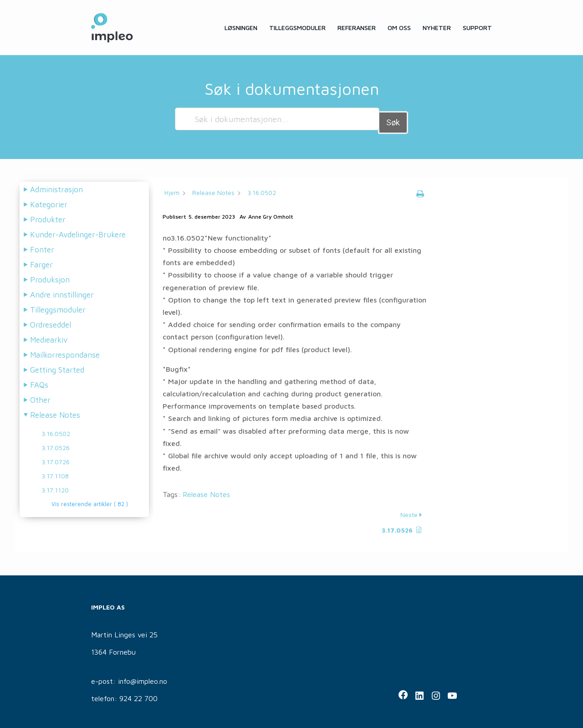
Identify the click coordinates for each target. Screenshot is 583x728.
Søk (393, 119)
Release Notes (206, 491)
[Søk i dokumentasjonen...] (277, 119)
